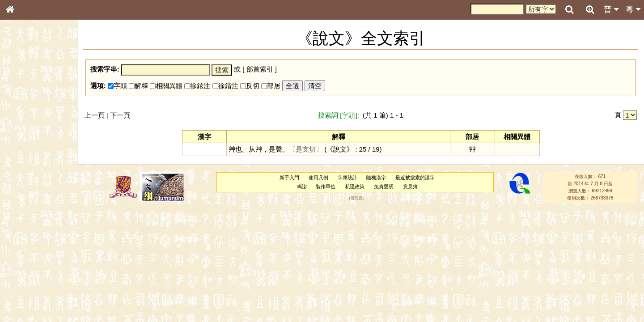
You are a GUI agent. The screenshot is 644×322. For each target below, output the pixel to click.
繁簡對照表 (25, 299)
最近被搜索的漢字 (415, 178)
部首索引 (22, 119)
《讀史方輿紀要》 (33, 283)
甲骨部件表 (25, 136)
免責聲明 (384, 186)
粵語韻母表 (25, 192)
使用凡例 (318, 178)
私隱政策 (355, 186)
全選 (292, 86)
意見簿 (410, 186)
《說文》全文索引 (33, 275)
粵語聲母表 (25, 183)
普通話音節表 (27, 243)
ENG (39, 99)
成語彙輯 (22, 291)
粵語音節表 (25, 175)
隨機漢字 (376, 178)
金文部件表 (25, 144)
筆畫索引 (22, 127)
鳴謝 (302, 186)
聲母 (18, 235)
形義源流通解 (27, 152)
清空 (315, 86)
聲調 (42, 235)
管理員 (357, 198)
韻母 (30, 235)
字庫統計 (347, 178)
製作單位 (326, 186)
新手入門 (289, 178)
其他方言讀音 (27, 251)
